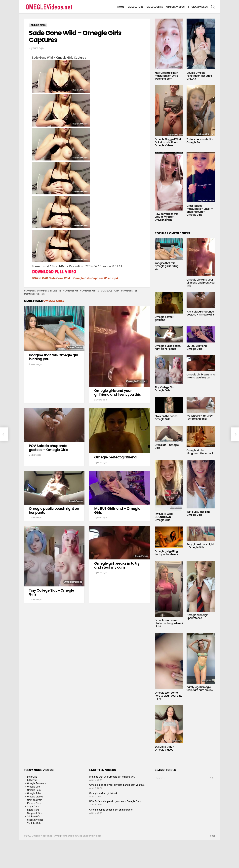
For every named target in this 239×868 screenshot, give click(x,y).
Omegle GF (72, 291)
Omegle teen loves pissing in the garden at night (169, 623)
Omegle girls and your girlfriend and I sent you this (118, 393)
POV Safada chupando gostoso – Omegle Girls (48, 448)
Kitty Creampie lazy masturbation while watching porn (166, 76)
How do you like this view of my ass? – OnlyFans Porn (166, 217)
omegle (31, 291)
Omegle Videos (176, 7)
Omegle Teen (131, 291)
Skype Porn (33, 810)
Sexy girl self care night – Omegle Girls (200, 546)
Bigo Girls (32, 777)
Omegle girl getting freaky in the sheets (166, 553)
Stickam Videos (198, 7)
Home (121, 7)
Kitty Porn (32, 780)
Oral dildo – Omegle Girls (167, 446)
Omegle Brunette (50, 291)
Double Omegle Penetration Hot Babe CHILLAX (199, 76)
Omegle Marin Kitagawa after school (200, 452)
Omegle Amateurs (37, 783)
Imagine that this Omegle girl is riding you (53, 357)
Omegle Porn (111, 291)
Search (212, 779)
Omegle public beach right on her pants (54, 511)
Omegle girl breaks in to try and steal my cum (117, 565)
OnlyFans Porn (35, 800)
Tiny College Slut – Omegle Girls (51, 592)
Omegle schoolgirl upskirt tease (197, 617)
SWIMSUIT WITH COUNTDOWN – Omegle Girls (164, 517)
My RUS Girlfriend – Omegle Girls (117, 511)
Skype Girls (33, 807)
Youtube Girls (34, 823)
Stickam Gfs (34, 816)
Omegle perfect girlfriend (115, 457)
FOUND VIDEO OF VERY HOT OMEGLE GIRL (200, 418)
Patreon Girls (34, 803)
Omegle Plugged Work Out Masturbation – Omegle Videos (168, 142)
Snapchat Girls (35, 813)
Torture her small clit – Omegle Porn (200, 141)
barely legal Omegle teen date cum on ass (200, 689)
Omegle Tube (135, 7)
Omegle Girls (155, 7)
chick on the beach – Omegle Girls (167, 418)
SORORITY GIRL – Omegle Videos (164, 748)
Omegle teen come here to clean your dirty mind (168, 696)
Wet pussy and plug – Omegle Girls (200, 513)
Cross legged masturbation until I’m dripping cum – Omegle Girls (200, 210)
